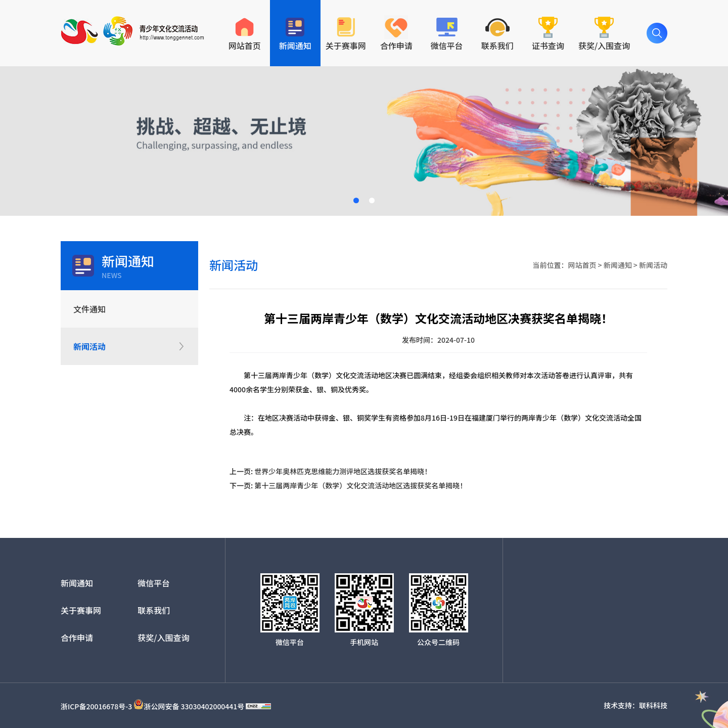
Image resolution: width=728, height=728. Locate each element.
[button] (356, 200)
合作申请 (77, 638)
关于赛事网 (81, 610)
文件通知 (89, 309)
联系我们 (154, 610)
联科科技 (653, 705)
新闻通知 (618, 265)
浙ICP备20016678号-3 (96, 706)
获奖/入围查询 (163, 638)
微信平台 (154, 583)
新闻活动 (89, 346)
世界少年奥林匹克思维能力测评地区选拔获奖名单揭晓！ (343, 471)
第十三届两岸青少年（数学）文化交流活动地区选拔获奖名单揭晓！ (360, 485)
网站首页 (582, 265)
